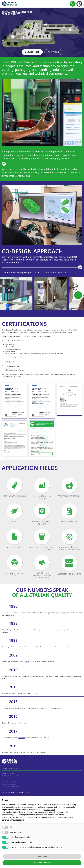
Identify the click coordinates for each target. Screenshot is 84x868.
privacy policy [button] (71, 804)
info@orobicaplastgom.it (14, 786)
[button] (78, 295)
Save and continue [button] (42, 863)
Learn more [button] (42, 856)
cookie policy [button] (49, 810)
